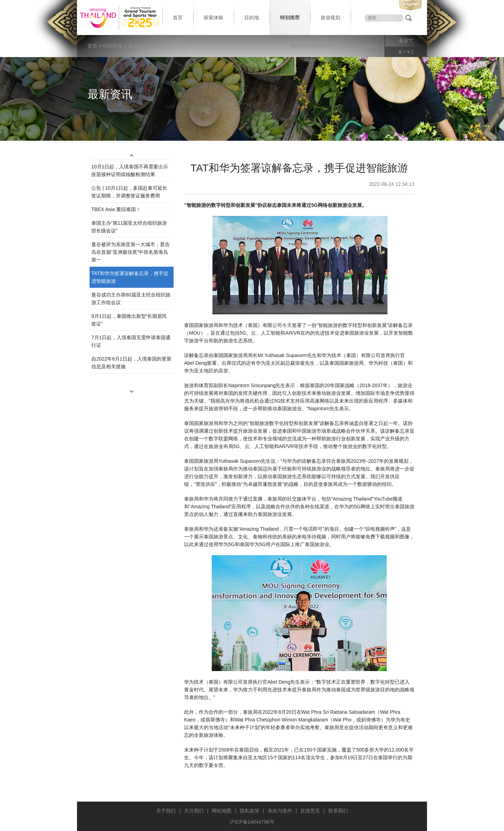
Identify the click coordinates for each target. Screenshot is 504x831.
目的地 (252, 18)
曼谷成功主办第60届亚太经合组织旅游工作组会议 (131, 299)
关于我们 (166, 811)
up (132, 155)
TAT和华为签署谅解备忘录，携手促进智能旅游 (130, 277)
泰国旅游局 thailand (119, 18)
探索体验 (213, 18)
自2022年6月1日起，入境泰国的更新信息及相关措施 (131, 363)
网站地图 (222, 811)
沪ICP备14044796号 (252, 822)
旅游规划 (330, 18)
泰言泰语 (368, 46)
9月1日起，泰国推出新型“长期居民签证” (129, 320)
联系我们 (338, 811)
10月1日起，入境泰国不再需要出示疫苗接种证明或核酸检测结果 (130, 170)
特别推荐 (290, 18)
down (132, 392)
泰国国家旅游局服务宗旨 (317, 46)
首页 (178, 18)
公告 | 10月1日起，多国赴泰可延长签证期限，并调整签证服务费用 (129, 192)
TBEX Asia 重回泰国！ (116, 209)
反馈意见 (310, 811)
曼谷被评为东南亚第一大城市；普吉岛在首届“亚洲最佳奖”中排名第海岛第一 (131, 252)
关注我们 (194, 811)
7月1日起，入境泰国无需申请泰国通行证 (131, 341)
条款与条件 (280, 811)
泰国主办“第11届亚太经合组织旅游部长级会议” (129, 227)
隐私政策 (250, 811)
